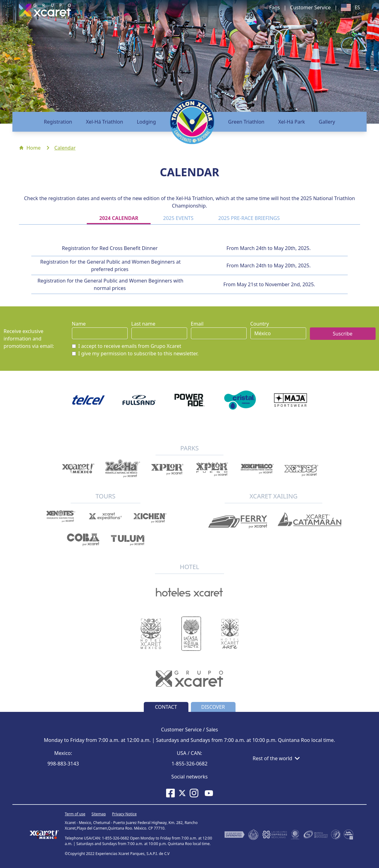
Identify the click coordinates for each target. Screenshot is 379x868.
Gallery (327, 122)
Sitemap (99, 814)
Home (30, 148)
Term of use (75, 814)
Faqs (274, 7)
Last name (143, 324)
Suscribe (343, 334)
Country (260, 324)
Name (79, 324)
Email (197, 324)
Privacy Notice (124, 814)
